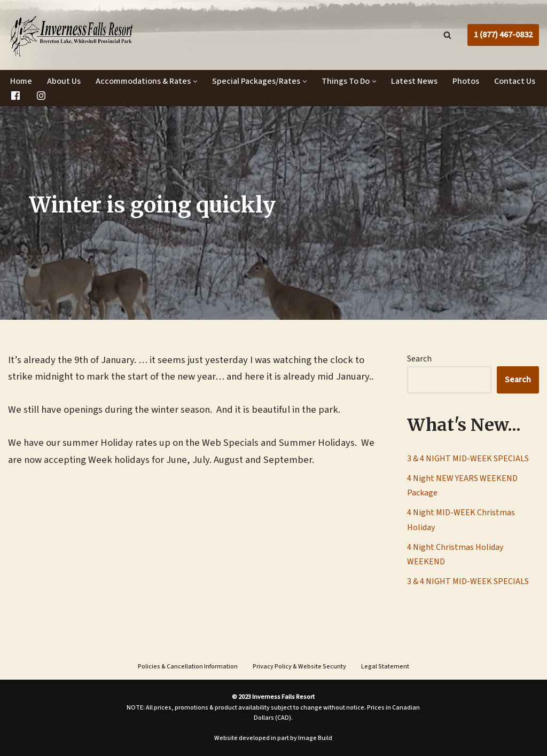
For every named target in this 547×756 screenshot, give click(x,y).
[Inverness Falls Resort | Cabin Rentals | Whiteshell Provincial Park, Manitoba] (72, 35)
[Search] (447, 35)
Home (21, 81)
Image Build (315, 738)
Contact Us (515, 81)
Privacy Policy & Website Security (299, 667)
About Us (64, 81)
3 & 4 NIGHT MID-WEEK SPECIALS (468, 459)
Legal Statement (385, 667)
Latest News (414, 81)
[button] (195, 81)
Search (419, 359)
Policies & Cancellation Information (188, 667)
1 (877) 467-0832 (503, 35)
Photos (466, 81)
